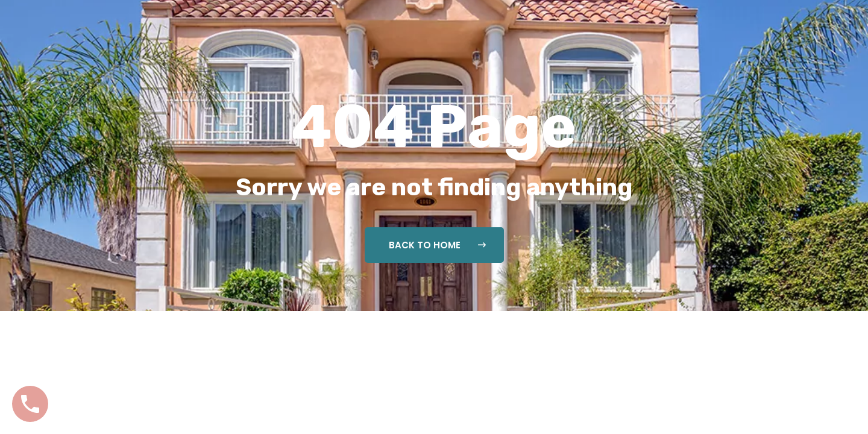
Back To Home (437, 245)
